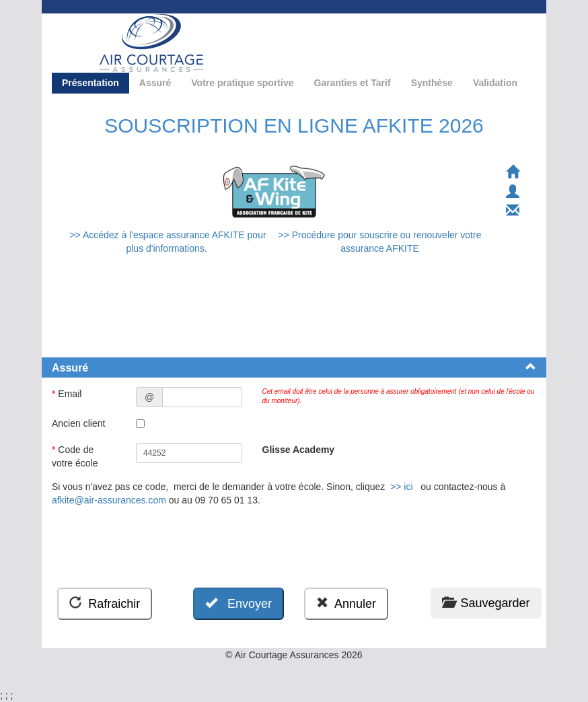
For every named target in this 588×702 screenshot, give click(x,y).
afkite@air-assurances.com (109, 500)
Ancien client (80, 423)
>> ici (401, 487)
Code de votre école (76, 456)
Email (68, 394)
